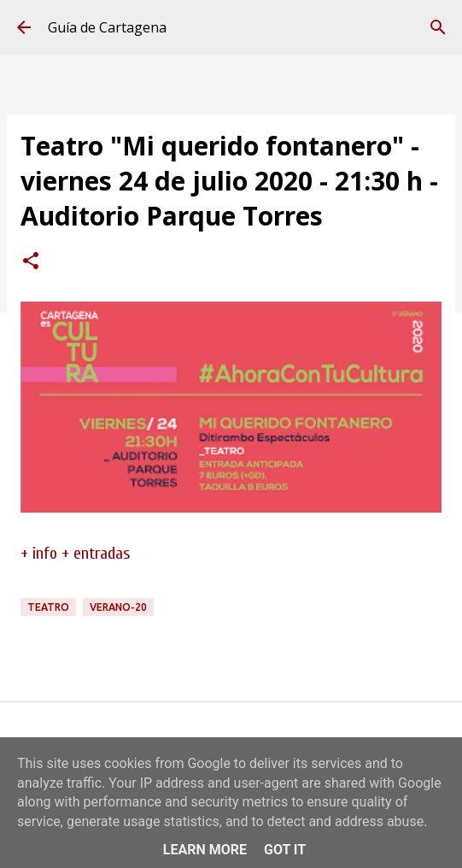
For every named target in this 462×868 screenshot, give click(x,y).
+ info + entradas (76, 553)
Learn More (205, 850)
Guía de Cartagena (107, 27)
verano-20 (118, 607)
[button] (31, 262)
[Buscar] (438, 27)
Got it (285, 850)
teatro (48, 607)
